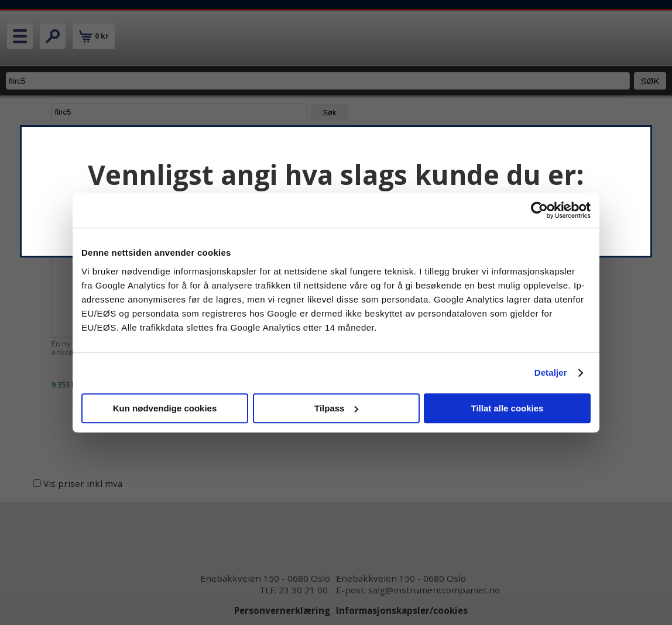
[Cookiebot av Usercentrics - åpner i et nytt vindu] (539, 210)
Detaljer (551, 372)
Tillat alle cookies (508, 408)
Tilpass (336, 408)
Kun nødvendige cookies (165, 408)
